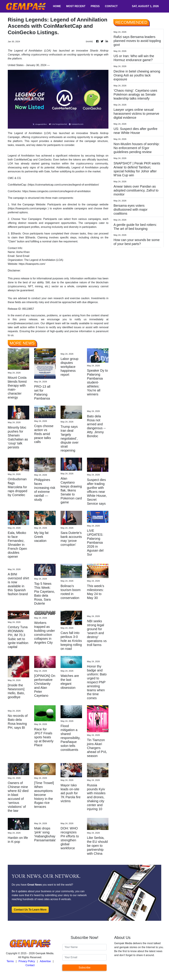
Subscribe (84, 968)
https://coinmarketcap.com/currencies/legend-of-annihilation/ (64, 185)
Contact (30, 965)
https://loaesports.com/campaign (28, 208)
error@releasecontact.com (23, 323)
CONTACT (111, 6)
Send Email (23, 256)
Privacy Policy (27, 961)
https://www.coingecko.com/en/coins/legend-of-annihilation (56, 191)
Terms (10, 961)
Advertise (45, 961)
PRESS (95, 6)
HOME (57, 6)
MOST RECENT (76, 6)
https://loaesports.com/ (32, 264)
